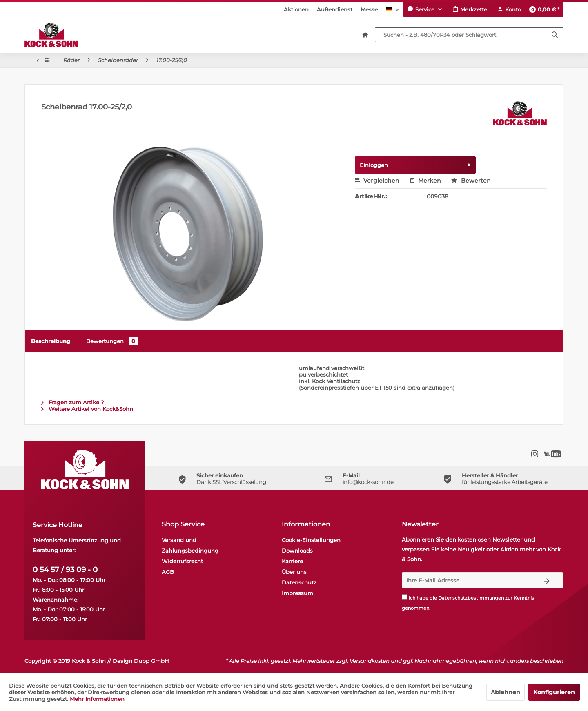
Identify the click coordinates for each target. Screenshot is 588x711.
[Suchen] (555, 35)
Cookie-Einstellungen (311, 540)
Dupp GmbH (151, 661)
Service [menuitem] (422, 9)
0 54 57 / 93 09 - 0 (65, 570)
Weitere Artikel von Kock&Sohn (87, 409)
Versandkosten (370, 661)
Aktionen (296, 9)
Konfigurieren (554, 692)
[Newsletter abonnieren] (547, 580)
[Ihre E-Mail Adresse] (467, 580)
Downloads (297, 551)
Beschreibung (51, 341)
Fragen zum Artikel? (72, 402)
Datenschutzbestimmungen (471, 598)
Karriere (292, 561)
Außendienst (335, 9)
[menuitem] (296, 9)
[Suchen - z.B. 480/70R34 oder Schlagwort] (469, 35)
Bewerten (471, 181)
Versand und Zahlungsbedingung (190, 545)
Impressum (297, 593)
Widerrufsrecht (182, 561)
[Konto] (509, 9)
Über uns (294, 572)
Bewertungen (112, 341)
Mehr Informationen (97, 699)
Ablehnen (506, 692)
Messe (369, 9)
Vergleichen (377, 181)
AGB (168, 572)
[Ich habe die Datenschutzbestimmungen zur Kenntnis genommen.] (404, 597)
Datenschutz (299, 582)
